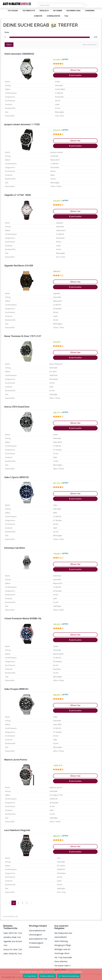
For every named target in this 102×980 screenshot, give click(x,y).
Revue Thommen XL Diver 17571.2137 (23, 336)
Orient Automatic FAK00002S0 (19, 54)
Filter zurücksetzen (90, 45)
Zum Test (75, 70)
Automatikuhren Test (38, 939)
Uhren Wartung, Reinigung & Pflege (63, 943)
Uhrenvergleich (35, 935)
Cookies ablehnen (47, 976)
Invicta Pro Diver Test (13, 949)
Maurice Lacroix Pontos (16, 760)
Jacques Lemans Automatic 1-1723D (22, 124)
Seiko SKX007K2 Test (13, 954)
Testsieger (13, 11)
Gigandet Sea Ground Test (13, 943)
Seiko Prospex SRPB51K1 (16, 689)
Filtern (9, 45)
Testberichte (29, 11)
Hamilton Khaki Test (12, 937)
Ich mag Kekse (30, 976)
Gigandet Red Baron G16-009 (19, 266)
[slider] (8, 37)
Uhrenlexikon (53, 16)
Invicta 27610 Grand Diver (17, 407)
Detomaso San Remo (15, 548)
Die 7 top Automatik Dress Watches (63, 959)
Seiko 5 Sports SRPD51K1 (17, 477)
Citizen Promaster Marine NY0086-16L (23, 619)
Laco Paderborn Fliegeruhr (17, 830)
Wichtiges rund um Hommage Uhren (62, 951)
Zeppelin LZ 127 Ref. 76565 (18, 195)
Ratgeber (58, 11)
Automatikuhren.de (11, 916)
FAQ (66, 16)
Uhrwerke (90, 11)
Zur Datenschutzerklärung (69, 976)
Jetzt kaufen (75, 75)
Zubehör (38, 16)
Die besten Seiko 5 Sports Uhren (62, 968)
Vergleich (44, 11)
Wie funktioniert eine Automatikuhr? (63, 935)
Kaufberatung (74, 11)
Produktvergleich (36, 943)
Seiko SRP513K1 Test (13, 933)
